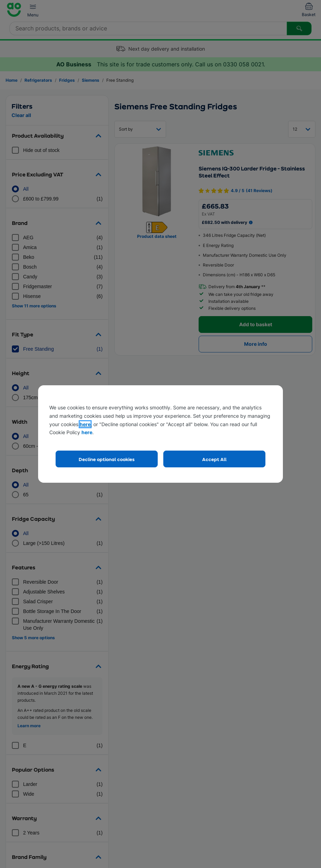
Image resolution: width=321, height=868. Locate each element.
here (85, 424)
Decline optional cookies (107, 459)
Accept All (214, 459)
